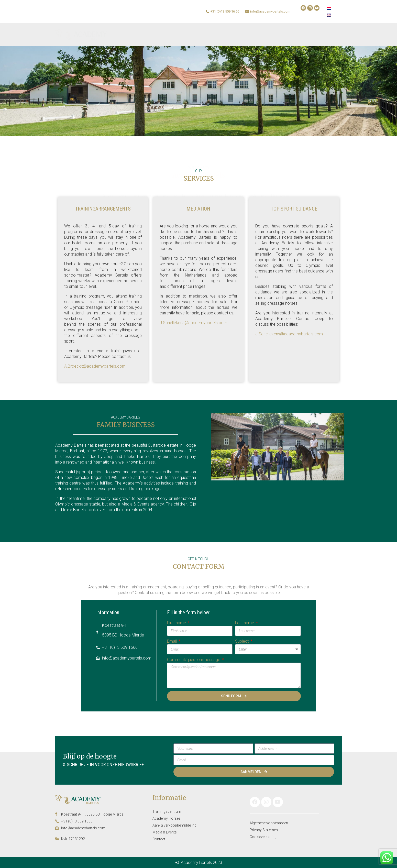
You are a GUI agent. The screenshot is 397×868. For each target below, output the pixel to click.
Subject (242, 641)
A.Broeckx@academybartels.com (95, 366)
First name (177, 623)
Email (172, 641)
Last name (245, 623)
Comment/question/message (194, 660)
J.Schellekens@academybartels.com (193, 323)
